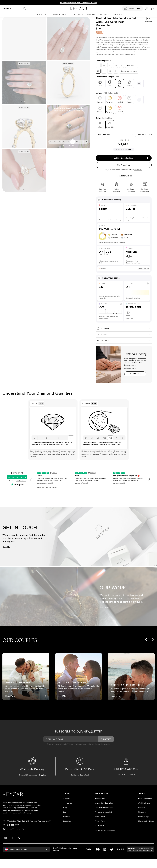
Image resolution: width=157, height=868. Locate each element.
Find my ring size (145, 144)
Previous (5, 92)
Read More (107, 617)
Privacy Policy (87, 754)
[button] (41, 15)
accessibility (100, 835)
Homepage (6, 20)
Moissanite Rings (16, 20)
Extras (100, 42)
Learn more (138, 179)
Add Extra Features (143, 278)
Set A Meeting (124, 175)
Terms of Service (100, 754)
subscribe (106, 749)
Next (43, 92)
